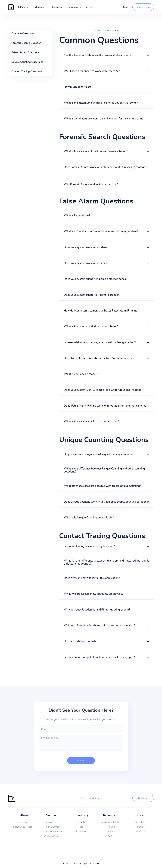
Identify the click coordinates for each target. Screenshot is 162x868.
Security (81, 822)
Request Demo (143, 7)
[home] (11, 7)
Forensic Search (52, 822)
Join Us (89, 7)
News (110, 832)
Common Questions (23, 33)
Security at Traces (23, 827)
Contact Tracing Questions (27, 71)
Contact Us (139, 832)
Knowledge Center (110, 822)
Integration (58, 7)
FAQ (110, 836)
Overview (23, 822)
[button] (22, 7)
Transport (81, 832)
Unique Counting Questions (27, 62)
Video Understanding (52, 832)
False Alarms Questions (25, 52)
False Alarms (52, 827)
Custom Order (52, 836)
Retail (81, 827)
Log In (126, 7)
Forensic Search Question (26, 43)
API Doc (110, 827)
